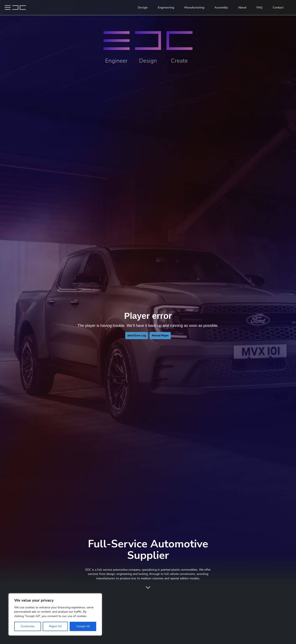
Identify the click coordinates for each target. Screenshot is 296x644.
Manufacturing (194, 8)
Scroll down (148, 588)
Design (143, 8)
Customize (27, 626)
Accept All (83, 626)
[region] (55, 614)
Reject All (55, 626)
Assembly (221, 8)
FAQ (259, 8)
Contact (278, 8)
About (242, 8)
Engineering (166, 8)
